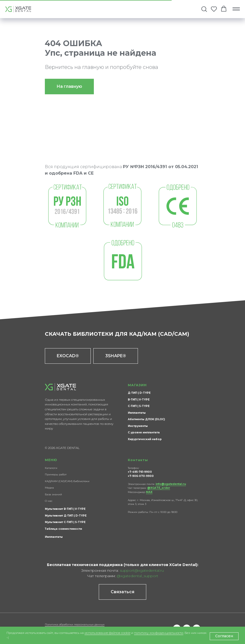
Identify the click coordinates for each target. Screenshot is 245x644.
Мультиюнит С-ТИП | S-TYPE (65, 522)
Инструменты (138, 426)
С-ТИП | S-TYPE (139, 406)
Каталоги (51, 468)
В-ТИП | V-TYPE (139, 400)
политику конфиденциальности (159, 633)
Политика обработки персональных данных (75, 624)
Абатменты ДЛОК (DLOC (146, 419)
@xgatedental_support (137, 576)
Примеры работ (56, 474)
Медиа (49, 488)
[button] (204, 9)
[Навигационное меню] (236, 9)
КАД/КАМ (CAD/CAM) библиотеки (67, 481)
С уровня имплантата (144, 432)
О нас (49, 501)
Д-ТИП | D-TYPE (139, 393)
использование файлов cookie (107, 633)
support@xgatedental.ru (142, 570)
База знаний (53, 494)
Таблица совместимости (63, 529)
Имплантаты (137, 413)
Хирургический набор (145, 439)
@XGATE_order (159, 488)
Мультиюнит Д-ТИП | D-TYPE (66, 516)
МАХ (149, 492)
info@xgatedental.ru (171, 484)
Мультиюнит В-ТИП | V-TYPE (65, 509)
